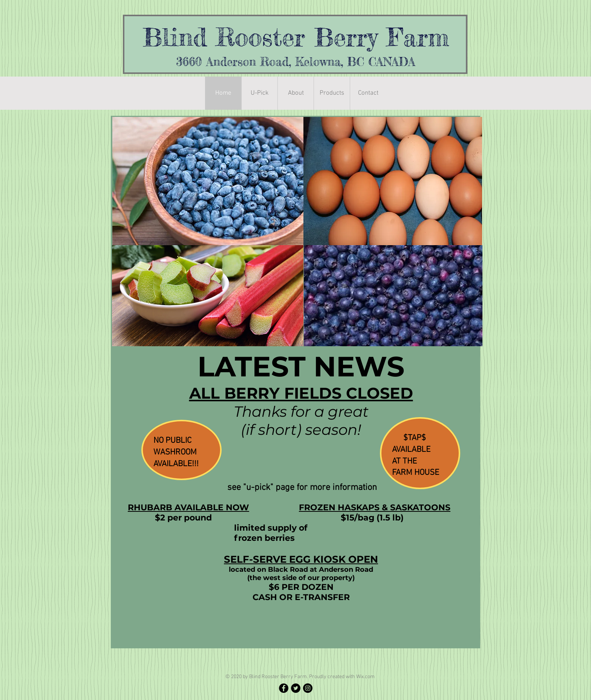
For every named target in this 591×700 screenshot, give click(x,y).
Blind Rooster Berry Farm (296, 37)
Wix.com (365, 677)
